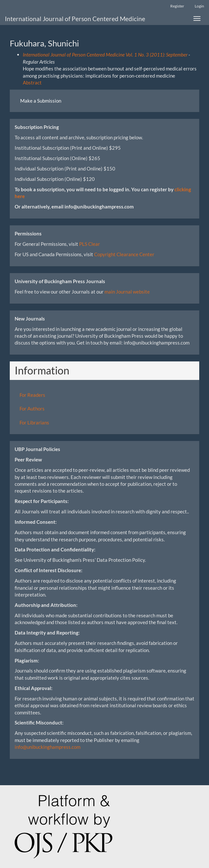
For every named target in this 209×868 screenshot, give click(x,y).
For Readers (32, 395)
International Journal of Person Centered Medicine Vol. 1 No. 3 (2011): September (105, 55)
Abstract (32, 82)
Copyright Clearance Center (124, 254)
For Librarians (34, 422)
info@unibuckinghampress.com (48, 747)
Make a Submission (41, 101)
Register (177, 6)
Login (199, 6)
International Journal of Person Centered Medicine (75, 19)
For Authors (32, 409)
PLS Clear (90, 244)
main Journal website (127, 292)
